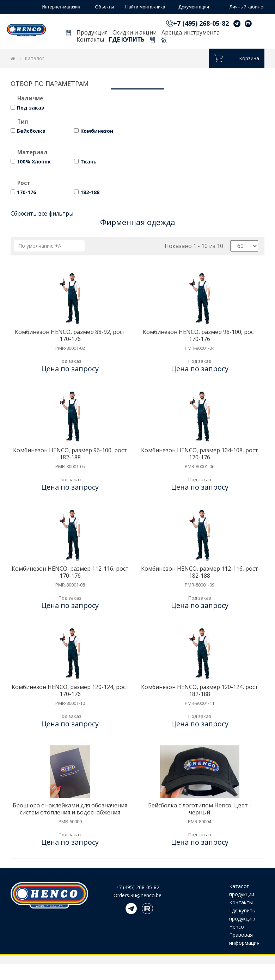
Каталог (35, 58)
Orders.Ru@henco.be (137, 895)
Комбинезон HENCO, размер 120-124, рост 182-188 (200, 690)
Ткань (88, 162)
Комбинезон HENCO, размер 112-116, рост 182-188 (200, 572)
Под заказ (30, 108)
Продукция (92, 32)
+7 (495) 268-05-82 (201, 23)
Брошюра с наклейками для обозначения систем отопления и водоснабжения (70, 809)
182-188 (90, 192)
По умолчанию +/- (40, 246)
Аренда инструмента (191, 32)
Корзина (164, 41)
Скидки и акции (135, 32)
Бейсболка (31, 131)
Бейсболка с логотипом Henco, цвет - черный (200, 809)
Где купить (127, 39)
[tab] (137, 99)
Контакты (90, 39)
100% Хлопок (34, 162)
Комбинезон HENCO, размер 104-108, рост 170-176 (200, 454)
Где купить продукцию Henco (242, 919)
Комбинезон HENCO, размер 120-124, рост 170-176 (70, 690)
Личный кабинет (242, 7)
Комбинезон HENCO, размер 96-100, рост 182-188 (70, 454)
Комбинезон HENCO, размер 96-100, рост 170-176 (200, 335)
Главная (68, 33)
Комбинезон (97, 131)
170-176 (26, 192)
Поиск (153, 41)
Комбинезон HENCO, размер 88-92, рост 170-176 (70, 335)
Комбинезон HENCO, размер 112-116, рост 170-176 (70, 572)
